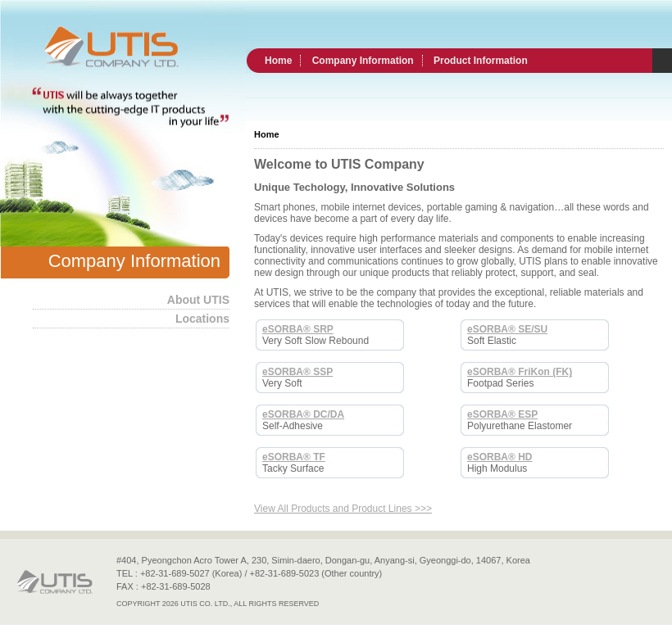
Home (278, 61)
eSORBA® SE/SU (507, 329)
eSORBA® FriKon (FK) (520, 372)
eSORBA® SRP (298, 329)
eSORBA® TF (294, 457)
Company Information (363, 61)
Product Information (481, 61)
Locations (202, 319)
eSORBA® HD (500, 457)
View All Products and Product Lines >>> (343, 509)
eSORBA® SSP (297, 372)
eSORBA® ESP (502, 414)
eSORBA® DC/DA (303, 414)
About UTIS (198, 300)
